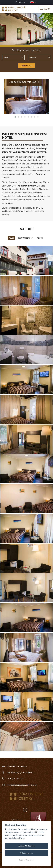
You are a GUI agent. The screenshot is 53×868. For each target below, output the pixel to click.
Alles (11, 238)
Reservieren (27, 66)
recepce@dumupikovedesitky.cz (21, 785)
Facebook (20, 2)
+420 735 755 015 (15, 779)
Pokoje (40, 238)
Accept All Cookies (26, 846)
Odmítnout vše (27, 853)
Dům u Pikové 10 (25, 238)
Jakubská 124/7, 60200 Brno (20, 773)
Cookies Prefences (27, 860)
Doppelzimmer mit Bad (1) (24, 82)
